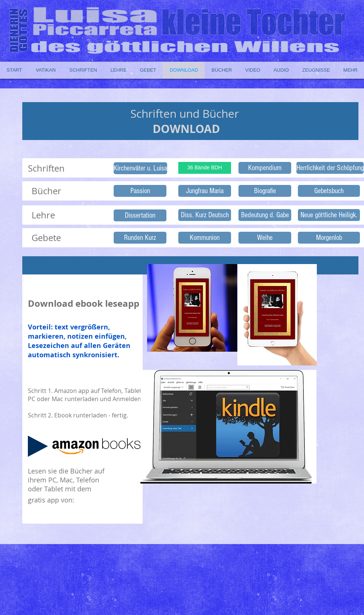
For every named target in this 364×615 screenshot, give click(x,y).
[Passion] (140, 191)
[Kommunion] (205, 238)
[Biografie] (265, 191)
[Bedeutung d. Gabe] (265, 215)
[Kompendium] (265, 168)
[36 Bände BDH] (205, 168)
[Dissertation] (140, 215)
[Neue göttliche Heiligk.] (329, 215)
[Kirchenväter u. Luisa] (140, 168)
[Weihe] (265, 238)
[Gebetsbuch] (329, 191)
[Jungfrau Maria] (205, 191)
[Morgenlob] (329, 238)
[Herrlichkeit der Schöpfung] (330, 168)
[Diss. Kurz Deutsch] (205, 215)
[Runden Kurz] (140, 238)
